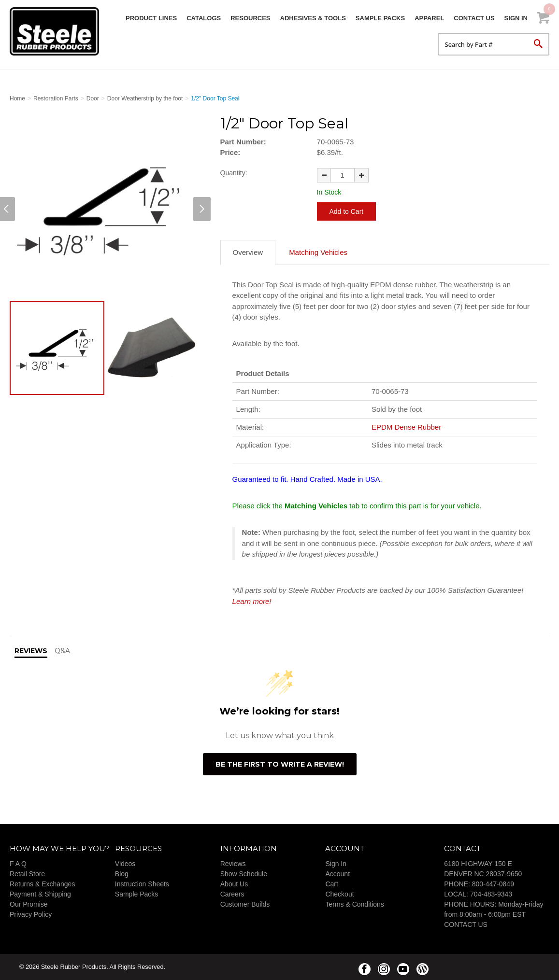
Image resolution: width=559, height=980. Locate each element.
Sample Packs (380, 18)
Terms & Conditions (354, 904)
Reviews (233, 864)
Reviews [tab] (31, 651)
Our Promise (29, 904)
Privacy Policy (31, 914)
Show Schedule (244, 874)
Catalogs (204, 18)
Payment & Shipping (40, 894)
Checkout (339, 894)
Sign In (516, 18)
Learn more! (252, 601)
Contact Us (474, 18)
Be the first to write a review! (280, 764)
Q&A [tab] (62, 651)
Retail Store (27, 874)
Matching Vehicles (318, 252)
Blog (122, 874)
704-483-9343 (491, 894)
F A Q (18, 864)
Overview (248, 252)
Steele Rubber (58, 31)
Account (337, 874)
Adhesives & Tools (313, 18)
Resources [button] (250, 18)
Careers (232, 894)
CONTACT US (466, 924)
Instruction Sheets (142, 884)
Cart (331, 884)
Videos (125, 864)
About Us (234, 884)
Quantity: (234, 173)
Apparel (429, 18)
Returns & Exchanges (42, 884)
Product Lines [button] (151, 18)
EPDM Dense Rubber (406, 427)
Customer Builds (245, 904)
